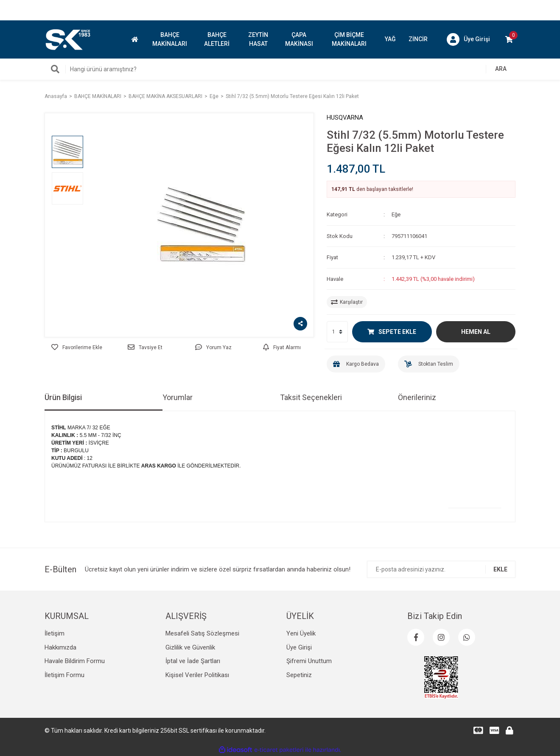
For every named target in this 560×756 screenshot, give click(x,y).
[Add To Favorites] (77, 347)
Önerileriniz (417, 397)
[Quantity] (337, 332)
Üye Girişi (299, 647)
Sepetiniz (299, 675)
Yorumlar (178, 397)
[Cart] (509, 39)
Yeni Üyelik (301, 633)
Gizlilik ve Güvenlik (190, 647)
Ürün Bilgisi (63, 397)
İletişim (55, 633)
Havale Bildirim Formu (75, 661)
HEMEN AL (476, 332)
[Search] (280, 69)
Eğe (396, 214)
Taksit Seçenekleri (311, 397)
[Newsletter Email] (441, 569)
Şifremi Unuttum (309, 661)
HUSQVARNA (345, 118)
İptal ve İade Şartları (193, 661)
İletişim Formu (64, 675)
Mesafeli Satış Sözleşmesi (202, 633)
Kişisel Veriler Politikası (197, 675)
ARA (501, 69)
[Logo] (67, 39)
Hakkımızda (60, 647)
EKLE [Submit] (500, 569)
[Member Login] (468, 39)
